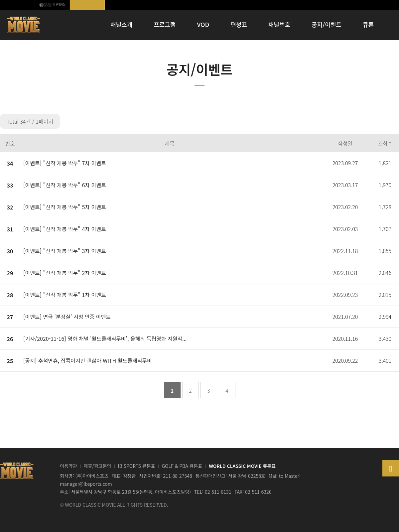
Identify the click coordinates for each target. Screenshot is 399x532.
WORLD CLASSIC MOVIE (24, 25)
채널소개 (121, 24)
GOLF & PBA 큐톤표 (182, 466)
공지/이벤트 (327, 24)
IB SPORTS (17, 5)
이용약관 (68, 466)
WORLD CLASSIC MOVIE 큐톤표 (242, 466)
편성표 (239, 24)
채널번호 (279, 24)
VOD (203, 24)
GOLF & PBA (52, 5)
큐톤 (368, 24)
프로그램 (165, 24)
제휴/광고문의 (98, 466)
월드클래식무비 (87, 5)
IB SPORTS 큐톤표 (136, 466)
